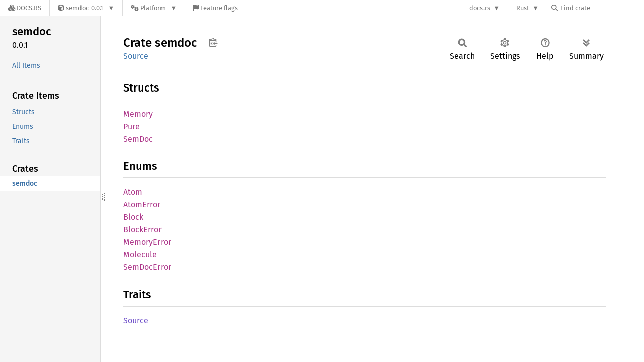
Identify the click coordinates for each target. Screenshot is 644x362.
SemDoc (138, 139)
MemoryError (147, 242)
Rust (523, 8)
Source (136, 56)
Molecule (140, 255)
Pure (132, 126)
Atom (133, 192)
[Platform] (154, 8)
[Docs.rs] (25, 8)
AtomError (142, 204)
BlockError (142, 230)
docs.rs (480, 8)
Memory (138, 114)
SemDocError (147, 267)
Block (133, 217)
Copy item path (213, 42)
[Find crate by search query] (602, 8)
